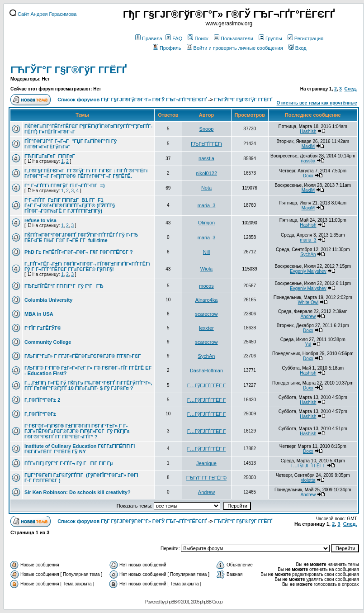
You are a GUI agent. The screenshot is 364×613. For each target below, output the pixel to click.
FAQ (174, 38)
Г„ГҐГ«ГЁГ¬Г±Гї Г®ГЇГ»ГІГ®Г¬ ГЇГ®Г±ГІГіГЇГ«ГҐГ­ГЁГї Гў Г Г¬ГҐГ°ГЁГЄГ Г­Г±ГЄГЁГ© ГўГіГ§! (87, 266)
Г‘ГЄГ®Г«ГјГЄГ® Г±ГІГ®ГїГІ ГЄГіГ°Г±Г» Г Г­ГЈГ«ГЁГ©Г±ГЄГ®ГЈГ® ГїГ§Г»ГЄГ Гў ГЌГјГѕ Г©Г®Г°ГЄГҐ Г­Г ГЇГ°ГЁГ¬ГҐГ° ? (77, 431)
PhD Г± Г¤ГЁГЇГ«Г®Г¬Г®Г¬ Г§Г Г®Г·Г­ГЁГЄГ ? (79, 252)
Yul (308, 345)
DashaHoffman (206, 371)
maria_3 (207, 205)
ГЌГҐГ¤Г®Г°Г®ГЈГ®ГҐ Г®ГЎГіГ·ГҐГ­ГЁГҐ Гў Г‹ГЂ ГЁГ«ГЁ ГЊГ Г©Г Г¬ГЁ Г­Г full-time (81, 238)
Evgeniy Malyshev (308, 271)
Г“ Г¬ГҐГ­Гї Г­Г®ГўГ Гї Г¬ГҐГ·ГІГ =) (65, 185)
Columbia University (48, 300)
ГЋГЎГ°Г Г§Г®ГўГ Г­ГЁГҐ (69, 70)
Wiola (207, 269)
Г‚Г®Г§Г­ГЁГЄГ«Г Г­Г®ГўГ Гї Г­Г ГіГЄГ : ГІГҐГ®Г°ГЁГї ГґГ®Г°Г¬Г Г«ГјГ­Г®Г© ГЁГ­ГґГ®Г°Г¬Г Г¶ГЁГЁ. (86, 173)
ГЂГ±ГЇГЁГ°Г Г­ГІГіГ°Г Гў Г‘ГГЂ (64, 286)
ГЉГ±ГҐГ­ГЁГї (206, 144)
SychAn (308, 254)
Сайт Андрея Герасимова (43, 14)
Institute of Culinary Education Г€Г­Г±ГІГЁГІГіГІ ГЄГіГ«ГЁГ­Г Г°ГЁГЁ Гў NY (80, 449)
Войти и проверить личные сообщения (235, 48)
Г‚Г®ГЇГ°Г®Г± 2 (42, 400)
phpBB (171, 602)
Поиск (198, 38)
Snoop (207, 129)
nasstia (206, 158)
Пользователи (234, 38)
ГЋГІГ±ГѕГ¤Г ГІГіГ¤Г (50, 156)
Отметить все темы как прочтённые (317, 103)
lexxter (206, 328)
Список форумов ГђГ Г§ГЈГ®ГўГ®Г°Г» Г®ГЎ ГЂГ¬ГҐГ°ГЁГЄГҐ (132, 100)
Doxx (308, 176)
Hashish (308, 131)
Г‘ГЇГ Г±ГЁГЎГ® (43, 328)
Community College (48, 342)
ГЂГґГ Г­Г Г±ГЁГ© (206, 478)
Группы (270, 38)
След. (350, 89)
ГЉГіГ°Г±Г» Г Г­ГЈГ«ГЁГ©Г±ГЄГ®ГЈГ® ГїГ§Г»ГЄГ (83, 356)
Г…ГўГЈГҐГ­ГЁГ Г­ (206, 385)
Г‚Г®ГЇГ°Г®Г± (40, 414)
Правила (149, 38)
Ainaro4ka (207, 300)
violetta (308, 480)
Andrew (308, 316)
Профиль (167, 48)
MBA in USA (39, 314)
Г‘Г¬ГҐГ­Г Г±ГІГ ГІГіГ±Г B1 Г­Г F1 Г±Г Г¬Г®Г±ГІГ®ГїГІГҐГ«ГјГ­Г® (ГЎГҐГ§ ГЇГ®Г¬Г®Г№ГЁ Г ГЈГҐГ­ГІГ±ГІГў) (70, 205)
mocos (206, 286)
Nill (206, 252)
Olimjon (206, 223)
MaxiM (308, 146)
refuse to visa (40, 220)
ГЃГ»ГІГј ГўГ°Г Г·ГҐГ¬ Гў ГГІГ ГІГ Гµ (69, 463)
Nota (206, 188)
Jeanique (206, 463)
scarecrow (206, 314)
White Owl (308, 302)
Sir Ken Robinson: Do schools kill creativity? (78, 492)
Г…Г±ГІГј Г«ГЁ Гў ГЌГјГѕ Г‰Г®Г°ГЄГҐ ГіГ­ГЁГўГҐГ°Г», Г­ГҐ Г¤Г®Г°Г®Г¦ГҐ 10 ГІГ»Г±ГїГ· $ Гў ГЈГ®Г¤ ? (88, 385)
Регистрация (305, 38)
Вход (298, 48)
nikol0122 (206, 173)
